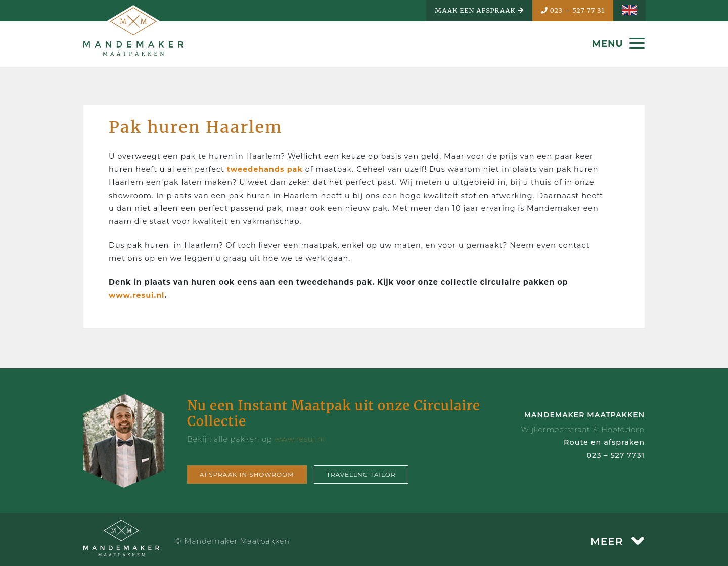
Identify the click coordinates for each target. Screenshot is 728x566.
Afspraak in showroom (247, 474)
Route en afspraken (604, 442)
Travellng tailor (361, 474)
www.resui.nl (136, 295)
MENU (618, 44)
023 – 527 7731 (616, 455)
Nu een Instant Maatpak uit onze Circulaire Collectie (334, 413)
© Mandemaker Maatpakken (233, 541)
